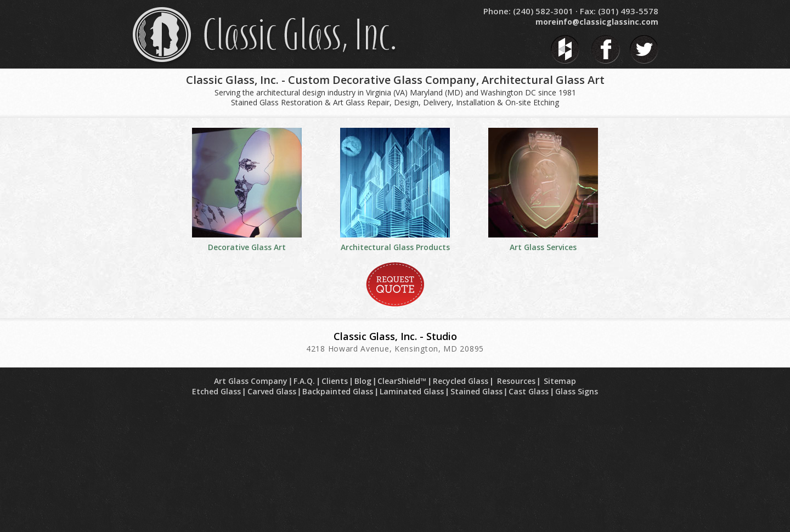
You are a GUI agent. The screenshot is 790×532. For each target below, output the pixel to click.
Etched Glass (216, 391)
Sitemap (560, 381)
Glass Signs (577, 391)
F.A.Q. (304, 381)
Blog (363, 381)
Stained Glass (476, 391)
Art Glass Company (251, 381)
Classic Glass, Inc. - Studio (395, 336)
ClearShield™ (402, 381)
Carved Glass (272, 391)
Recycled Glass (461, 381)
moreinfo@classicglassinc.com (597, 22)
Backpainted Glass (338, 391)
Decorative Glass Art (247, 247)
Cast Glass (529, 391)
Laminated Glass (412, 391)
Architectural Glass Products (395, 247)
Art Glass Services (543, 247)
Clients (335, 381)
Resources (516, 381)
